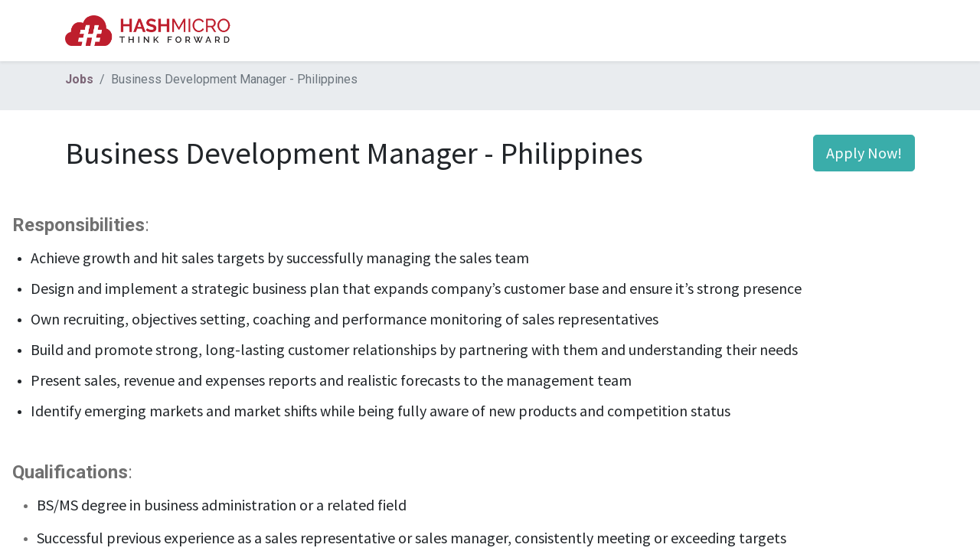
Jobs (79, 79)
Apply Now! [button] (864, 153)
